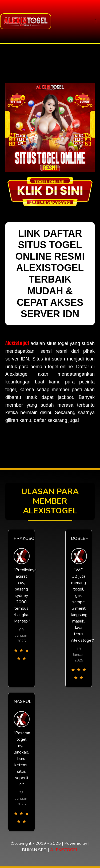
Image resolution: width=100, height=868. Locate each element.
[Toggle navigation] (96, 21)
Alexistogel (17, 343)
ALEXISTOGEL (64, 850)
